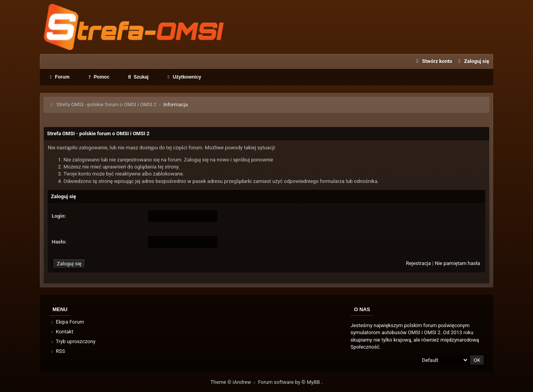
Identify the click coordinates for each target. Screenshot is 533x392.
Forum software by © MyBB (290, 382)
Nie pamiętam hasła (458, 263)
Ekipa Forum (67, 322)
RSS (57, 351)
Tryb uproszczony (73, 341)
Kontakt (62, 332)
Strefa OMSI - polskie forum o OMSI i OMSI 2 (106, 105)
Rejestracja (418, 263)
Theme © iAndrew (234, 382)
